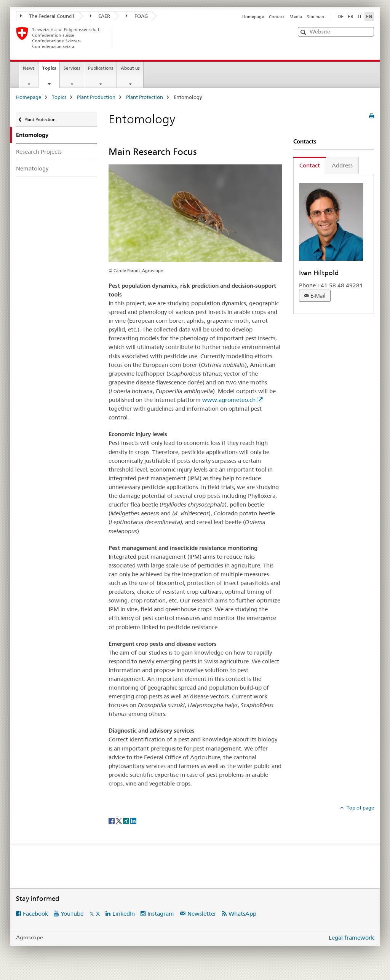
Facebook (35, 914)
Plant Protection (145, 97)
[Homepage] (125, 38)
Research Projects (39, 152)
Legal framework (351, 938)
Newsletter (202, 914)
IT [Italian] (360, 16)
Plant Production (96, 97)
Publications (101, 68)
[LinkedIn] (133, 820)
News (29, 68)
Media (296, 17)
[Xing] (127, 820)
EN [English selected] (369, 16)
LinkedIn (124, 914)
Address (342, 165)
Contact (277, 17)
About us (130, 68)
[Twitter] (119, 820)
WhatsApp (242, 914)
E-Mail (318, 296)
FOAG (137, 16)
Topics (51, 70)
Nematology (32, 168)
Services (72, 68)
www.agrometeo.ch (229, 400)
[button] (304, 32)
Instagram (161, 914)
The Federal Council (47, 16)
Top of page (360, 808)
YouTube (72, 914)
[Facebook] (112, 820)
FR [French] (351, 16)
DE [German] (340, 16)
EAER (100, 16)
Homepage (253, 17)
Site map (316, 17)
